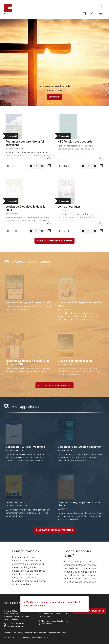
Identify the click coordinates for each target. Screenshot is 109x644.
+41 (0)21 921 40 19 (15, 624)
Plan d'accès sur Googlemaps (54, 621)
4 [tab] (61, 104)
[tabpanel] (54, 63)
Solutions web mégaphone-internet (33, 637)
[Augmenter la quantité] (42, 166)
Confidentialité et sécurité (35, 633)
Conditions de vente (13, 633)
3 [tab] (57, 104)
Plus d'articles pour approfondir (55, 530)
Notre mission (12, 603)
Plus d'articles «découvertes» (54, 385)
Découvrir (54, 97)
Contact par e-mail (15, 626)
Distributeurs (47, 624)
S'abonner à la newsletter (89, 611)
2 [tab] (52, 104)
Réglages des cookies (58, 633)
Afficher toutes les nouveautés (55, 241)
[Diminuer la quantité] (31, 166)
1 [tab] (48, 104)
